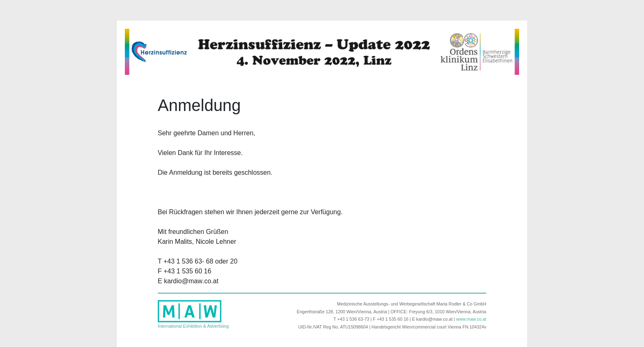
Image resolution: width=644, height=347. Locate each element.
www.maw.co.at (471, 319)
